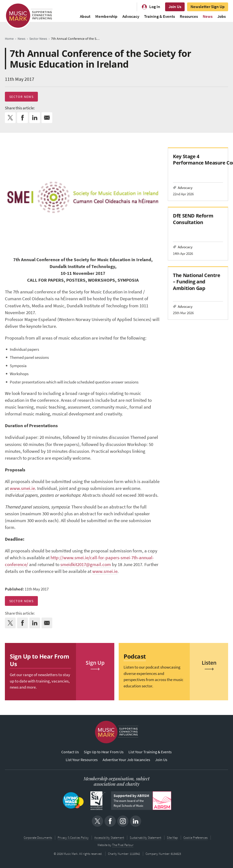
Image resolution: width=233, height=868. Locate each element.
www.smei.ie (22, 488)
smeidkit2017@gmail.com (86, 564)
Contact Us (70, 752)
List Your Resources (82, 760)
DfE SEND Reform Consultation (193, 219)
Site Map (172, 838)
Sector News (21, 97)
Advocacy (131, 16)
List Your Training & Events (150, 752)
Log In (155, 7)
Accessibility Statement (109, 838)
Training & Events (159, 16)
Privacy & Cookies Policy (73, 838)
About (85, 16)
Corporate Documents (38, 838)
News (208, 16)
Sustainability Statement (145, 838)
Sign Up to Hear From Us (104, 752)
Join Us (175, 7)
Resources (189, 16)
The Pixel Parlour (123, 845)
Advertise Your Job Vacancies (126, 760)
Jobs (222, 16)
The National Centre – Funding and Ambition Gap (196, 282)
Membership (106, 16)
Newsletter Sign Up (208, 7)
